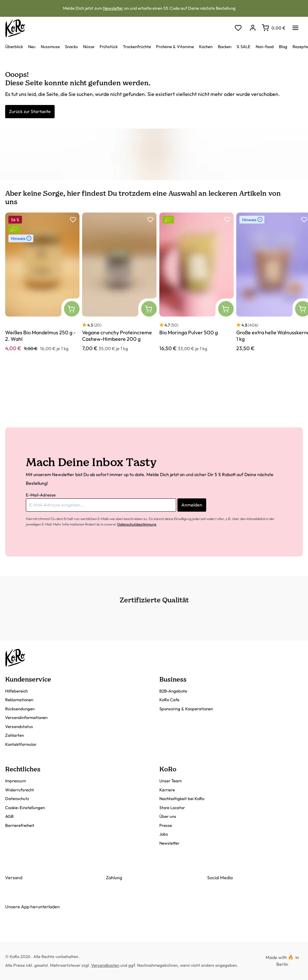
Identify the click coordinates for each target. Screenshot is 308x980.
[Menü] (295, 26)
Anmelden (192, 505)
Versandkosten (105, 965)
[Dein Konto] (253, 28)
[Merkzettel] (238, 28)
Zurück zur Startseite (30, 111)
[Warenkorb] (274, 28)
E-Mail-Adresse (41, 495)
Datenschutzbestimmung (137, 524)
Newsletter (113, 8)
